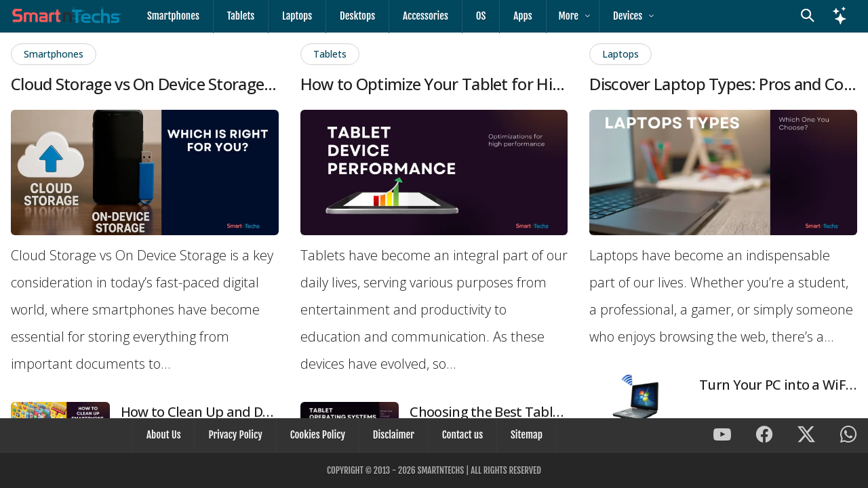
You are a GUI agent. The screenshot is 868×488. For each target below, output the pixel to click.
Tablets (237, 16)
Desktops (349, 16)
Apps (506, 16)
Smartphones (172, 16)
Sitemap (520, 437)
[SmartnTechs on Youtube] (722, 438)
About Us (170, 437)
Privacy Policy (239, 437)
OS (467, 16)
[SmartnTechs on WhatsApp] (848, 438)
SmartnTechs (440, 470)
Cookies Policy (319, 437)
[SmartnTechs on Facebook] (764, 438)
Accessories (414, 16)
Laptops (291, 16)
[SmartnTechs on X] (806, 438)
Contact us (458, 437)
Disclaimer (392, 437)
